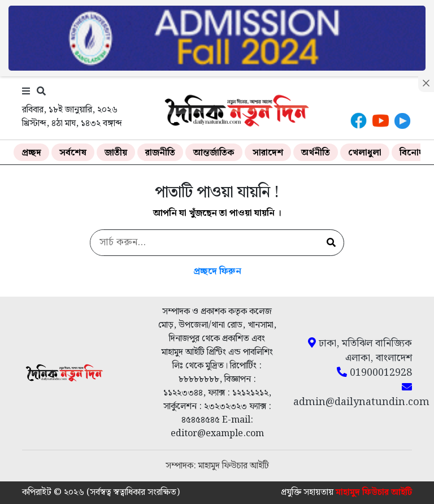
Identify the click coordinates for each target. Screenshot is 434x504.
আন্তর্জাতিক (214, 153)
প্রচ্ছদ (31, 153)
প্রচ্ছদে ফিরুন (217, 271)
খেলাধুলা (365, 153)
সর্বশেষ (73, 153)
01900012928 (374, 373)
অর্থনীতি (316, 153)
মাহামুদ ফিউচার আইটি (374, 492)
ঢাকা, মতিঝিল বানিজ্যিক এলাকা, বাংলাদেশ (360, 351)
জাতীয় (116, 153)
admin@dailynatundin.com (353, 396)
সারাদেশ (268, 153)
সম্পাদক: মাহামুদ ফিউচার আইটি (217, 466)
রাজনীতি (160, 153)
